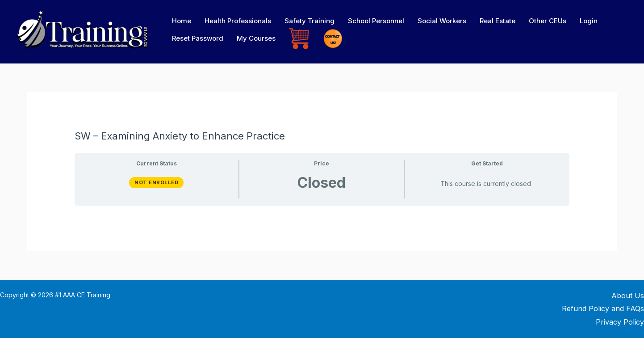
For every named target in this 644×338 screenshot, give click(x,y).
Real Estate (498, 21)
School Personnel (376, 21)
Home (182, 21)
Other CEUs (548, 21)
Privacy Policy (620, 322)
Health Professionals (238, 21)
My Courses (256, 38)
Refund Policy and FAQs (603, 308)
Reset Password (198, 38)
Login (589, 21)
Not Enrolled (156, 182)
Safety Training (309, 21)
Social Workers (442, 21)
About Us (628, 296)
